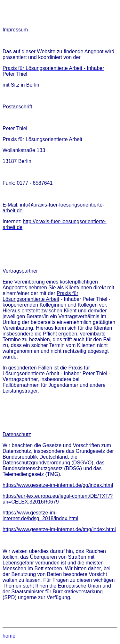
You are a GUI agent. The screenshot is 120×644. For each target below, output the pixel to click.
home (9, 636)
